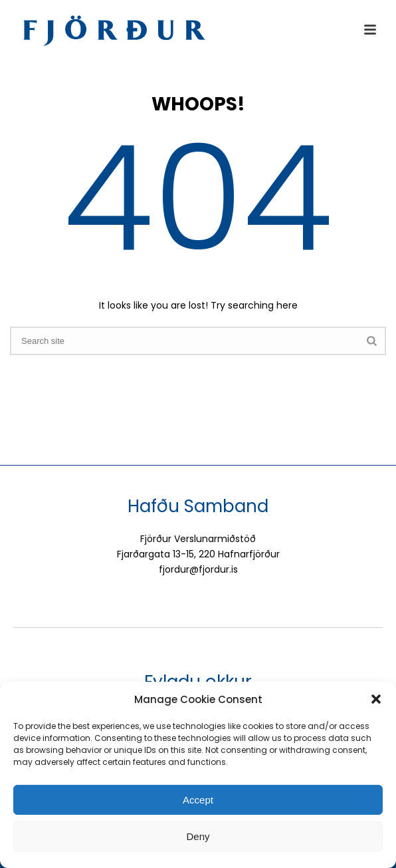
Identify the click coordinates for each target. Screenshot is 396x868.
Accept (198, 800)
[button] (376, 699)
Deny (198, 836)
